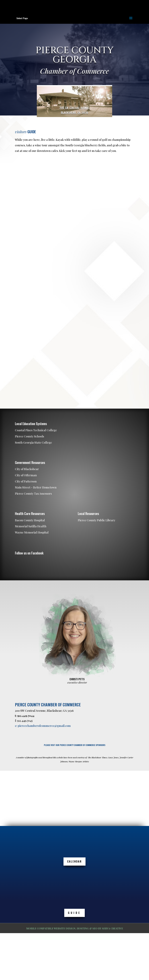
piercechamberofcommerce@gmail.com (44, 726)
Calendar (74, 861)
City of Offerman (26, 475)
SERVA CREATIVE (112, 928)
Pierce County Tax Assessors (33, 494)
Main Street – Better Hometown (36, 487)
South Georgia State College (33, 443)
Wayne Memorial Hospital (32, 532)
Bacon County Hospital (30, 520)
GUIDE (74, 913)
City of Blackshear (27, 469)
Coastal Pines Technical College (36, 430)
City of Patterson (26, 481)
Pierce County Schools (30, 436)
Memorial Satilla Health (31, 526)
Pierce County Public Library (97, 520)
